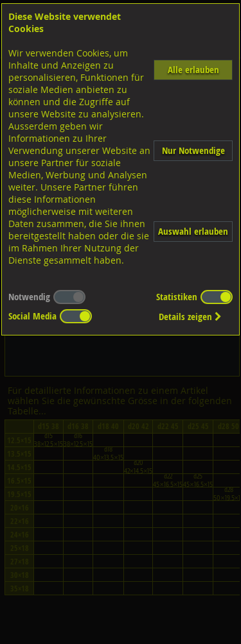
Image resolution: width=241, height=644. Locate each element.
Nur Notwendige (193, 150)
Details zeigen (190, 317)
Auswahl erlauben (193, 231)
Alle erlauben (193, 70)
